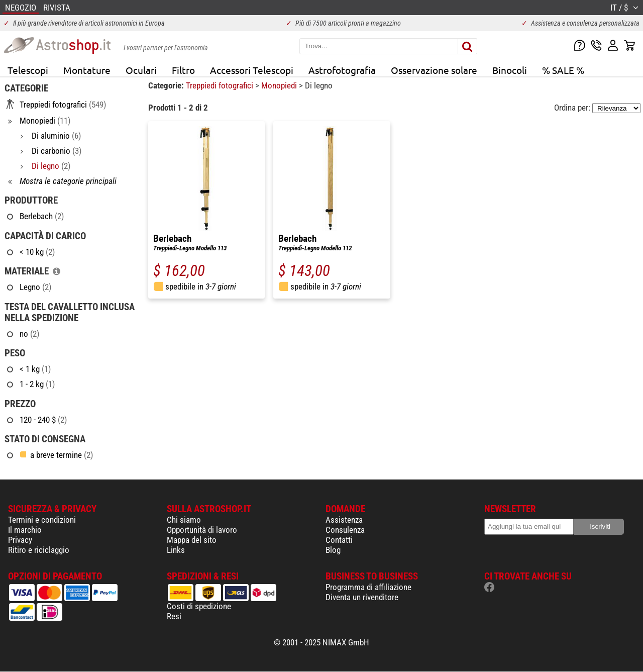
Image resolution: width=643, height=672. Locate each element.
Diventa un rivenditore (362, 597)
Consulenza (345, 530)
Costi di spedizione (199, 606)
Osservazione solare (434, 70)
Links (176, 550)
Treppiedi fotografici (221, 85)
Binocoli (510, 70)
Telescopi (28, 70)
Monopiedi (280, 85)
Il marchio (25, 530)
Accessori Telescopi (252, 70)
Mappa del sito (192, 540)
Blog (333, 550)
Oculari (141, 70)
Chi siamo (184, 520)
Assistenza (344, 520)
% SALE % (563, 70)
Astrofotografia (342, 70)
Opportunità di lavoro (202, 530)
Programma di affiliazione (368, 587)
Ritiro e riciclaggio (39, 550)
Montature (87, 70)
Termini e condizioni (42, 520)
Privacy (20, 540)
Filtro (183, 70)
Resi (174, 616)
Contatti (339, 540)
